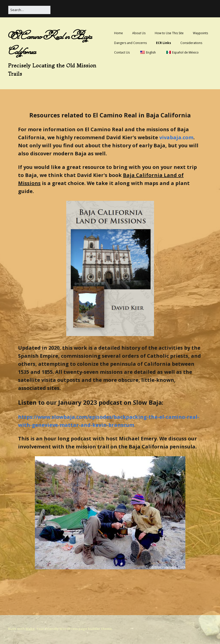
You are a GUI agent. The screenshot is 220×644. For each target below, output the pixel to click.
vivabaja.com (176, 137)
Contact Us (122, 52)
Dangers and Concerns (130, 43)
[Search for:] (29, 10)
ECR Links (164, 43)
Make (30, 629)
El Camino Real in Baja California (50, 43)
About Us (139, 33)
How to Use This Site (169, 33)
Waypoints (200, 33)
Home (119, 33)
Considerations (191, 43)
